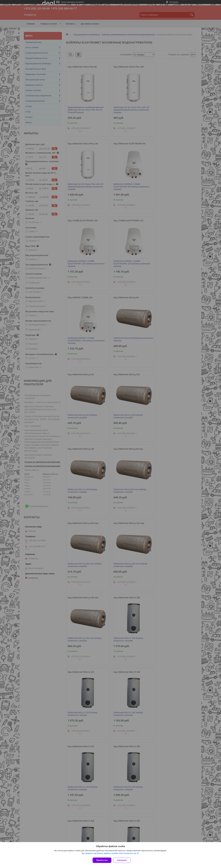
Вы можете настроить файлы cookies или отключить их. (109, 854)
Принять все (102, 860)
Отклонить (123, 860)
